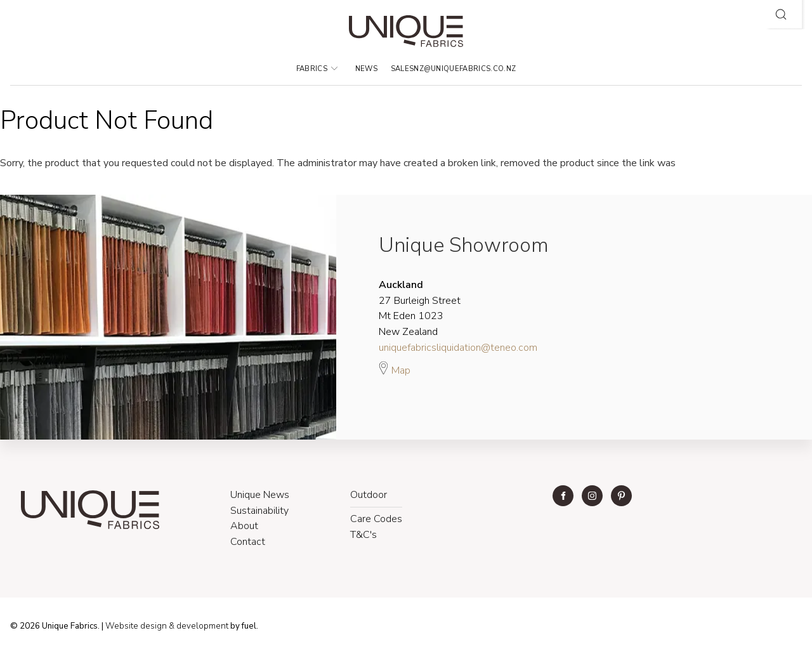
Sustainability (259, 511)
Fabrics (317, 69)
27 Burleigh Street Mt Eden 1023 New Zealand (420, 308)
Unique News (260, 495)
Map (395, 369)
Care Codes (376, 519)
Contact (248, 542)
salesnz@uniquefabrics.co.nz (454, 69)
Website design (136, 626)
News (366, 69)
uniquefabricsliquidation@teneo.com (458, 348)
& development (199, 626)
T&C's (363, 535)
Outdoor (369, 495)
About (244, 526)
